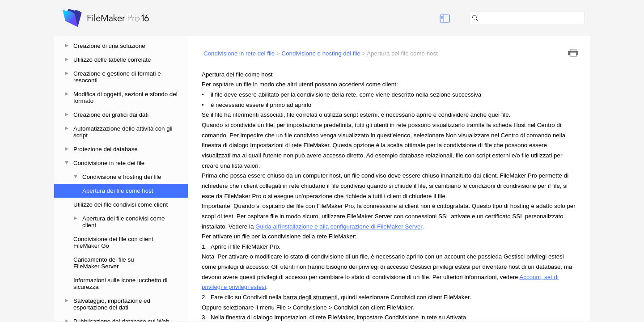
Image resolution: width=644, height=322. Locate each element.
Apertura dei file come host (118, 191)
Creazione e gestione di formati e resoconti (117, 77)
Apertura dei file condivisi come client (123, 222)
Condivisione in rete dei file (109, 163)
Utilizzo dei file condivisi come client (121, 205)
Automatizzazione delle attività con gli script (123, 132)
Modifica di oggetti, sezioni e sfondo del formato (125, 97)
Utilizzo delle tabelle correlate (112, 60)
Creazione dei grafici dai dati (111, 115)
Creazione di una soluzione (109, 46)
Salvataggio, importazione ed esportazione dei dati (112, 304)
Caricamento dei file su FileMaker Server (104, 263)
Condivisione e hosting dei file (122, 177)
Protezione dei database (106, 149)
